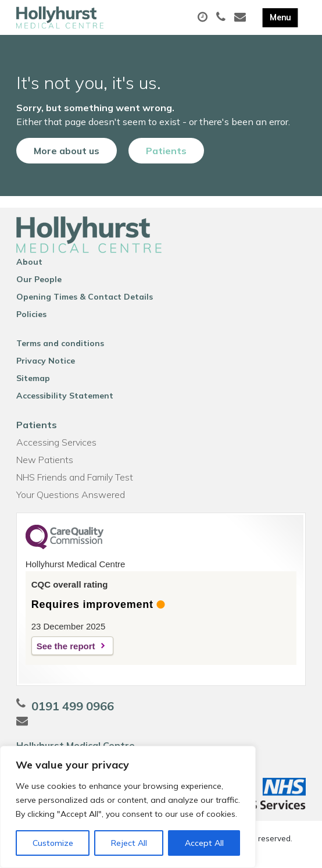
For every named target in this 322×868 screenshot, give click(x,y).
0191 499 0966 (73, 706)
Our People (39, 279)
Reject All (129, 843)
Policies (31, 314)
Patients (166, 151)
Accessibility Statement (65, 396)
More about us (67, 151)
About (29, 262)
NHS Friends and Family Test (75, 477)
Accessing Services (56, 442)
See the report (66, 646)
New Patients (45, 460)
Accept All (204, 843)
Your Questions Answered (71, 495)
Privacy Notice (46, 361)
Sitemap (33, 378)
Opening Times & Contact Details (85, 297)
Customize (53, 843)
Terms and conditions (60, 343)
